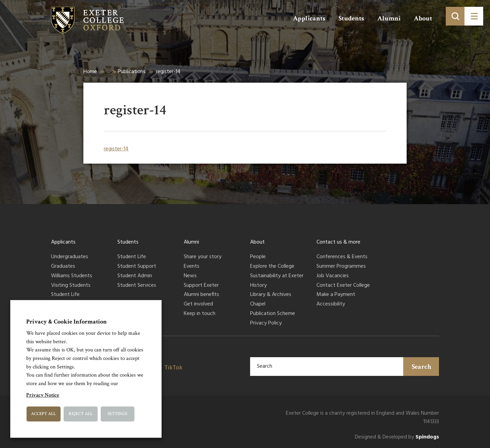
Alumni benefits (201, 295)
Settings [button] (117, 414)
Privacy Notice (43, 395)
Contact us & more (338, 242)
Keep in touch (200, 314)
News (190, 276)
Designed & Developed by (397, 437)
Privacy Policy (266, 323)
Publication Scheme (273, 314)
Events (192, 267)
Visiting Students (71, 286)
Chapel (258, 304)
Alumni (389, 18)
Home (90, 72)
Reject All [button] (81, 414)
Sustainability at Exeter (277, 276)
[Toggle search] (455, 16)
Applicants (309, 18)
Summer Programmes (341, 267)
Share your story (203, 257)
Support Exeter (201, 286)
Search (422, 367)
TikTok (173, 368)
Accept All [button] (43, 414)
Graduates (63, 267)
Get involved (198, 304)
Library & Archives (271, 295)
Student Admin (135, 276)
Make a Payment (336, 295)
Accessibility (331, 304)
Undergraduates (70, 257)
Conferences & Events (342, 257)
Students (351, 18)
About (423, 18)
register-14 (116, 149)
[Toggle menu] (474, 16)
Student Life (65, 295)
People (258, 257)
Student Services (137, 286)
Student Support (137, 267)
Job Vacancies (333, 276)
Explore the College (272, 267)
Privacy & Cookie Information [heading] (67, 322)
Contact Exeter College (343, 286)
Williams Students (72, 276)
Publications (132, 72)
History (258, 286)
